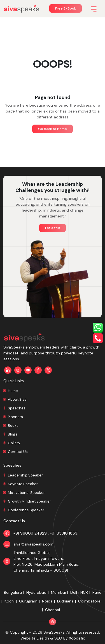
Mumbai (58, 592)
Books (13, 426)
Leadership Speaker (25, 475)
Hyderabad (36, 592)
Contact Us (18, 452)
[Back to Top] (53, 622)
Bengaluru (13, 592)
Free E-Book (66, 8)
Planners (15, 417)
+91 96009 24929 (31, 533)
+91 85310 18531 (64, 533)
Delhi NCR (79, 592)
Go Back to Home (53, 129)
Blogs (13, 434)
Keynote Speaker (23, 484)
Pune (97, 592)
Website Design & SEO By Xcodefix (53, 638)
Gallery (14, 443)
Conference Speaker (26, 510)
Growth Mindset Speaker (29, 501)
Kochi (10, 601)
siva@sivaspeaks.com (33, 544)
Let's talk (53, 228)
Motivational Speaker (26, 493)
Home (13, 391)
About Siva (17, 399)
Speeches (17, 408)
